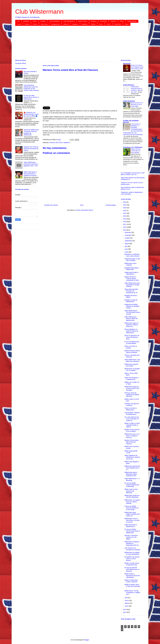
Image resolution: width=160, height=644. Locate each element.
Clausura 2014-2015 (56, 142)
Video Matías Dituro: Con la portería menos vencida (132, 312)
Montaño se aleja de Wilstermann (131, 301)
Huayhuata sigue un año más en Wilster (132, 260)
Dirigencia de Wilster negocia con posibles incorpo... (132, 306)
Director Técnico (83, 21)
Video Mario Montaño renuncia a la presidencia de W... (131, 291)
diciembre (128, 232)
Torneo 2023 (118, 24)
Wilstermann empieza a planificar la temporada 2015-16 (132, 543)
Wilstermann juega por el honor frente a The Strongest (132, 388)
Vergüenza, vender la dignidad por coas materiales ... (132, 193)
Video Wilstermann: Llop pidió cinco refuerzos (132, 361)
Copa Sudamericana (69, 21)
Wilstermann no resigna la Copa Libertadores (132, 553)
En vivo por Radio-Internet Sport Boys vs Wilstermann (132, 531)
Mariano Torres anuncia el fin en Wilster (132, 430)
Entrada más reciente (51, 205)
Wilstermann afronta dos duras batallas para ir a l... (132, 468)
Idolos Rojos (44, 24)
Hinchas (27, 24)
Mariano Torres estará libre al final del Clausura (131, 442)
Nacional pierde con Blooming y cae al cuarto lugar (137, 105)
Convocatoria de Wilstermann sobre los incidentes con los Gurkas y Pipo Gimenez (31, 88)
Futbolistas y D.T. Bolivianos (133, 147)
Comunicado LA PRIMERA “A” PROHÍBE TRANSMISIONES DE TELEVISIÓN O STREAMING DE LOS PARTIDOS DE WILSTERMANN (133, 129)
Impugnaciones (56, 24)
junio (126, 249)
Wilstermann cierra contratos (130, 264)
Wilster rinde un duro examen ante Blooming (131, 491)
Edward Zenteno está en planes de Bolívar (132, 352)
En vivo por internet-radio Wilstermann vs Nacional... (132, 569)
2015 (125, 230)
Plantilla (93, 24)
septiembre (129, 241)
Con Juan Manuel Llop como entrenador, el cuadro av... (132, 419)
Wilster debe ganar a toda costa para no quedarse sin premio (30, 174)
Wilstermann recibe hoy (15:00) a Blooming (132, 496)
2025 (125, 202)
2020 (125, 216)
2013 (125, 612)
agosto (127, 244)
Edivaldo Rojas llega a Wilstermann (132, 269)
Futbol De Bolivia (129, 101)
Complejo (43, 21)
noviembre (128, 235)
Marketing (85, 24)
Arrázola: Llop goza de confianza (132, 404)
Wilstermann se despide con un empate (132, 370)
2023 (125, 208)
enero (127, 606)
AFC (18, 21)
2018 (125, 222)
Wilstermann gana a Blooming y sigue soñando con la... (131, 474)
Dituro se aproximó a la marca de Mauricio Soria (132, 337)
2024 (125, 205)
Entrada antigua (111, 205)
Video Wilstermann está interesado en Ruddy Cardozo (132, 285)
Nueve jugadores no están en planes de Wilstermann (131, 331)
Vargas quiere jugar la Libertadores (131, 273)
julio (126, 246)
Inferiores (66, 24)
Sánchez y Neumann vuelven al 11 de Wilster (131, 537)
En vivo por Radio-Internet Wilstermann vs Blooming (132, 485)
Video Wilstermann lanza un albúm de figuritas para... (131, 319)
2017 (125, 224)
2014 (125, 610)
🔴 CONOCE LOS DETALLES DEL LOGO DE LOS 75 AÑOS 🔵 (31, 114)
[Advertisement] (76, 43)
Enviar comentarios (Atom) (85, 210)
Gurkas (19, 24)
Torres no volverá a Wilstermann (131, 409)
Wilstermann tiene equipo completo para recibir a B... (132, 514)
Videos (127, 24)
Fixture (122, 21)
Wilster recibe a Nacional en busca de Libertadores (132, 576)
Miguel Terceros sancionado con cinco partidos (136, 151)
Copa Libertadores (54, 21)
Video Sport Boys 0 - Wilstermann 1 (131, 526)
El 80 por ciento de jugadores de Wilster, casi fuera (132, 395)
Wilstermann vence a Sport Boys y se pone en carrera (132, 520)
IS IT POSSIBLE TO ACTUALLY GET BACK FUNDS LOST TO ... (133, 174)
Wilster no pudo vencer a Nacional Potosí (132, 564)
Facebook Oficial (21, 63)
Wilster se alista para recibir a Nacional (131, 581)
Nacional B (127, 64)
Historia (35, 24)
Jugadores (75, 24)
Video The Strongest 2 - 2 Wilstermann (132, 379)
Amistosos (26, 21)
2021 (125, 213)
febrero (127, 603)
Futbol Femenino (132, 21)
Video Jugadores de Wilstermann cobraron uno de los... (132, 457)
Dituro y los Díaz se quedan (131, 347)
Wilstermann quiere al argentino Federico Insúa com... (131, 325)
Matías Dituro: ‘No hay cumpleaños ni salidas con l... (132, 592)
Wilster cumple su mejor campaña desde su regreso (132, 425)
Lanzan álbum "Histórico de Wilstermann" (132, 413)
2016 (125, 227)
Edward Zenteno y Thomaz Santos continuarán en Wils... (132, 279)
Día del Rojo (103, 21)
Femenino (113, 21)
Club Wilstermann (39, 12)
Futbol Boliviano (129, 85)
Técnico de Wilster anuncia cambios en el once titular (132, 508)
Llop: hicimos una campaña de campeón (132, 549)
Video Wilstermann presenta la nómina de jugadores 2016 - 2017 (31, 164)
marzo (127, 600)
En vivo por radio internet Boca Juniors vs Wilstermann (31, 97)
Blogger (86, 640)
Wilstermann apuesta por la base (131, 365)
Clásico (35, 21)
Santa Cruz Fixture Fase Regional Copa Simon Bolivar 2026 (137, 67)
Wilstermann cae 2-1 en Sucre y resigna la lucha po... (132, 436)
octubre (127, 238)
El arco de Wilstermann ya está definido (132, 343)
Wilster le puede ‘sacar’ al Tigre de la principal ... (132, 586)
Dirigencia (94, 21)
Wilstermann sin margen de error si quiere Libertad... (132, 502)
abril (126, 598)
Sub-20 (109, 24)
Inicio (82, 205)
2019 (125, 219)
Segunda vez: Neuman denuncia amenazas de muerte (31, 149)
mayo (127, 252)
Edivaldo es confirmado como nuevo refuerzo (132, 255)
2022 (125, 211)
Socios (101, 24)
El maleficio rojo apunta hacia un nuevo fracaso (132, 559)
